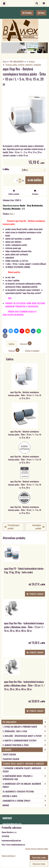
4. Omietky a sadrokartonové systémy (25, 740)
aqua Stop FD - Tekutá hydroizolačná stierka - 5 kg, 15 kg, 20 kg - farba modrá (24, 570)
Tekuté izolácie (9, 754)
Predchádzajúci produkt (12, 527)
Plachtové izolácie (11, 759)
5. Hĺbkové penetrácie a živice (25, 745)
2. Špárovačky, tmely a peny (25, 731)
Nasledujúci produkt (38, 527)
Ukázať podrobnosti (8, 856)
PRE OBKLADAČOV (25, 722)
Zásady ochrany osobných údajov (37, 849)
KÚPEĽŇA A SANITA (25, 796)
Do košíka (34, 180)
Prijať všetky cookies (39, 857)
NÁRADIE (25, 805)
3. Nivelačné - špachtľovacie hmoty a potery (25, 736)
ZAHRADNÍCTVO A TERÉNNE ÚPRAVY (25, 801)
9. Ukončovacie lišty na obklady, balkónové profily (25, 785)
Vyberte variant (35, 594)
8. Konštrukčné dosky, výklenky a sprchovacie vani (25, 778)
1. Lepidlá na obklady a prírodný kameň (25, 727)
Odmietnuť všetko (39, 864)
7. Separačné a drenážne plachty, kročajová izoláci (25, 770)
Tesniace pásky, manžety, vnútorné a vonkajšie (23, 764)
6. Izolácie (25, 750)
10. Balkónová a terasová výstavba (18, 791)
